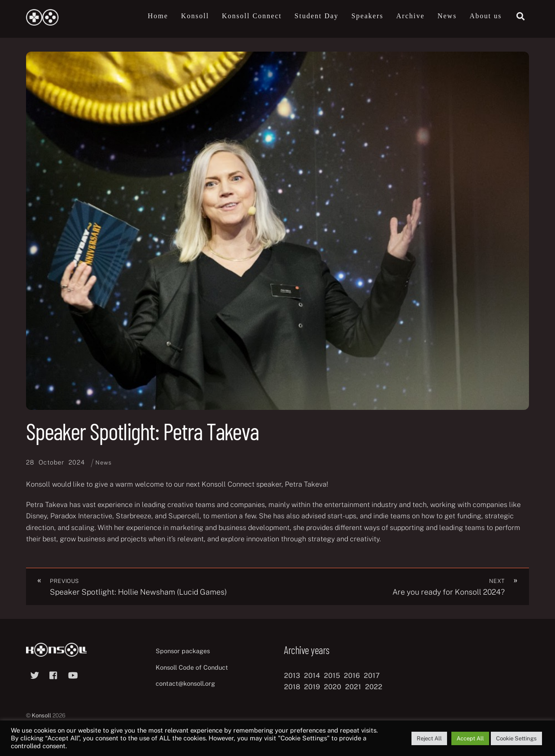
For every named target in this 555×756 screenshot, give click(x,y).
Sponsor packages (183, 651)
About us (486, 16)
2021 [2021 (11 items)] (353, 687)
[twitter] (35, 674)
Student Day (317, 16)
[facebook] (54, 674)
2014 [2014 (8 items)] (312, 676)
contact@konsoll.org (185, 684)
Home (158, 16)
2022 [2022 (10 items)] (374, 687)
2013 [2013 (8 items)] (292, 676)
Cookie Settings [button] (516, 738)
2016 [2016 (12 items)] (352, 676)
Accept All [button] (470, 738)
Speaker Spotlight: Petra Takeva (142, 431)
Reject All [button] (429, 738)
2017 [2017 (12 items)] (372, 676)
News (447, 16)
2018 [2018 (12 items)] (292, 687)
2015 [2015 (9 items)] (332, 676)
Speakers (367, 16)
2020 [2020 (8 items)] (333, 687)
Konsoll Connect (252, 16)
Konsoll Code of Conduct (192, 667)
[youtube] (73, 674)
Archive (411, 16)
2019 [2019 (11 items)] (312, 687)
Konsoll (195, 16)
